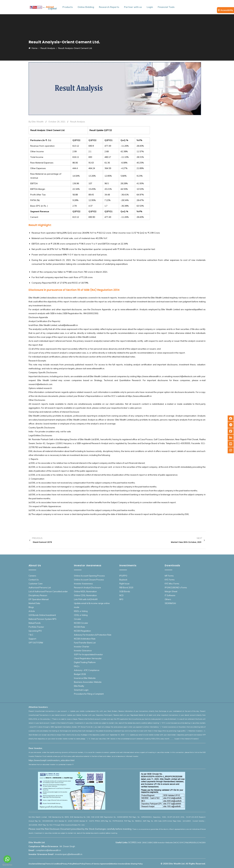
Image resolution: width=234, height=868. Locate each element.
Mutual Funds (35, 623)
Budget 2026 (80, 674)
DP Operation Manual (39, 599)
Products (68, 7)
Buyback (123, 580)
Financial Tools (166, 7)
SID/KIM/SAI (170, 603)
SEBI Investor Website (163, 842)
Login (150, 7)
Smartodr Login (81, 690)
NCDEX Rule (79, 627)
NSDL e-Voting (81, 611)
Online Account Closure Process (89, 580)
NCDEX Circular (81, 623)
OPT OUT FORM (36, 643)
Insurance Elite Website (85, 678)
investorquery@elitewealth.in (69, 854)
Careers (32, 576)
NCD (121, 595)
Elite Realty (79, 686)
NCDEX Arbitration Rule (85, 639)
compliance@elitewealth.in (48, 850)
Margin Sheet (171, 591)
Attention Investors (118, 864)
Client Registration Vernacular (88, 658)
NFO (121, 599)
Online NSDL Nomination (85, 591)
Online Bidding (86, 7)
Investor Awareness (83, 584)
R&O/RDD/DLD (192, 842)
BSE (145, 842)
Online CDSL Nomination (85, 595)
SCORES (132, 842)
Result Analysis (78, 122)
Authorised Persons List (40, 588)
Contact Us (34, 580)
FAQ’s (77, 666)
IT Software (170, 595)
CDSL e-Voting (81, 615)
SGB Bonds (125, 591)
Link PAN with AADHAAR (86, 599)
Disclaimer (33, 864)
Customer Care (36, 584)
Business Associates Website (88, 682)
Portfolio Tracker (36, 627)
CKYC (182, 842)
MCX (176, 842)
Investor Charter (82, 647)
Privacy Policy (67, 864)
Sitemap (42, 864)
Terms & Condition (53, 864)
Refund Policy (79, 864)
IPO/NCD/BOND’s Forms (176, 588)
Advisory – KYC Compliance (87, 670)
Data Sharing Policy (134, 864)
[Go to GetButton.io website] (7, 865)
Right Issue (124, 584)
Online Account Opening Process (89, 576)
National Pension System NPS (43, 619)
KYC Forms (170, 580)
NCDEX (202, 842)
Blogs (31, 607)
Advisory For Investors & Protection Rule (93, 635)
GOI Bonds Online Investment (42, 615)
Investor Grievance (83, 651)
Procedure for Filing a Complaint (89, 694)
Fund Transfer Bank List (85, 643)
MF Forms (169, 576)
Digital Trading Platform (85, 662)
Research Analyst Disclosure (87, 588)
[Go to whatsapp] (7, 859)
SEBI (150, 842)
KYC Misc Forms (172, 584)
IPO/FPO (123, 576)
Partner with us (133, 7)
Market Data (34, 603)
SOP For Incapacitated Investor (88, 654)
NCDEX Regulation (82, 631)
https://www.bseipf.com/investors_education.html (52, 760)
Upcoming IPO (35, 631)
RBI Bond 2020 (126, 588)
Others (168, 599)
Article (32, 611)
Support (32, 639)
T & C (31, 635)
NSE (140, 842)
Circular (78, 619)
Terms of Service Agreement (97, 864)
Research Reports (109, 7)
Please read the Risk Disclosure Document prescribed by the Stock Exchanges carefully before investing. (80, 829)
